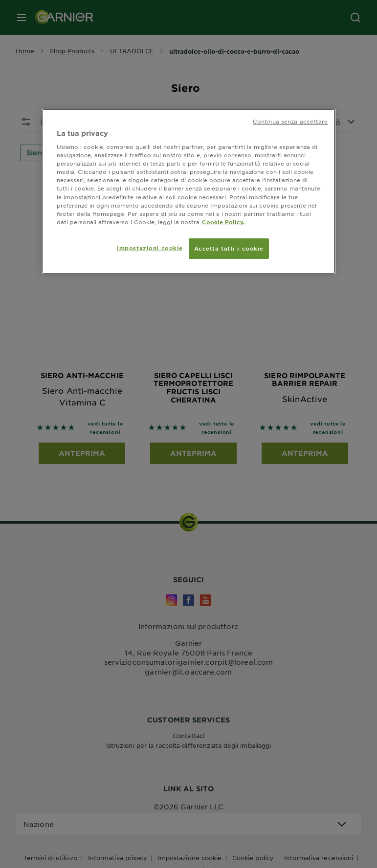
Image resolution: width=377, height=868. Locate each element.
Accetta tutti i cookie (229, 248)
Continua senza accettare (290, 121)
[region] (189, 191)
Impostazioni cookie (150, 248)
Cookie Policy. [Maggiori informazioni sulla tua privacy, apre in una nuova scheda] (223, 222)
